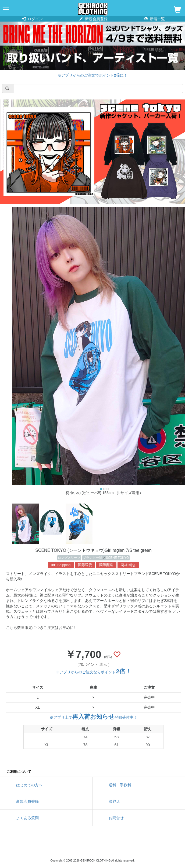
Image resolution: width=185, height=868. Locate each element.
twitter (68, 846)
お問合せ (116, 818)
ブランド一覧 (93, 558)
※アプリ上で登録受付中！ (93, 717)
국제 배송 (128, 565)
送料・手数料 (120, 785)
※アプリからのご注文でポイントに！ (92, 75)
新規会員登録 (93, 19)
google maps (117, 846)
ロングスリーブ (69, 558)
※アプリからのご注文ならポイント (93, 672)
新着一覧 (154, 19)
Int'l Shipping (61, 565)
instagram (92, 846)
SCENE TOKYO (117, 558)
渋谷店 (114, 801)
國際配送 (106, 565)
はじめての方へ (29, 785)
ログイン (32, 19)
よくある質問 (27, 818)
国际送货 (85, 565)
